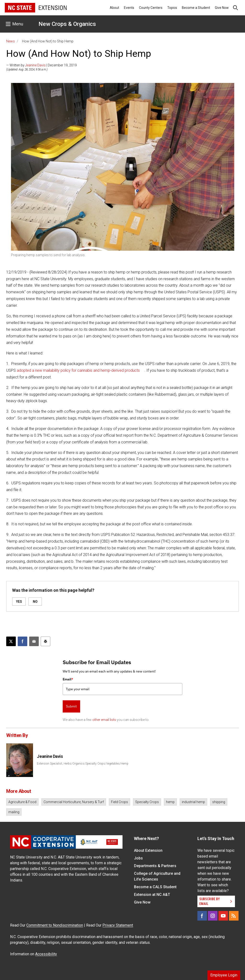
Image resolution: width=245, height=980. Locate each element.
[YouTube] (223, 916)
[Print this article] (45, 641)
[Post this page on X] (11, 641)
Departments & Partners (155, 866)
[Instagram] (213, 916)
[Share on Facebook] (22, 641)
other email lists (104, 720)
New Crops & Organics (67, 24)
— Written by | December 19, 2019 (42, 65)
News (11, 41)
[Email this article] (34, 641)
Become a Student (196, 8)
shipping (219, 802)
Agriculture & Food (22, 802)
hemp (170, 802)
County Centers (151, 8)
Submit (71, 706)
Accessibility (46, 954)
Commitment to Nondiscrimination (55, 925)
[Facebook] (202, 916)
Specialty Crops (147, 802)
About (114, 8)
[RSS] (234, 916)
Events (129, 8)
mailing (14, 812)
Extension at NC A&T (152, 895)
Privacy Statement (118, 925)
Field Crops (120, 802)
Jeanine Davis (35, 65)
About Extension (148, 850)
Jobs (138, 858)
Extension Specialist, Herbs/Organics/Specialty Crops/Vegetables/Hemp (83, 764)
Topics (172, 8)
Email (68, 679)
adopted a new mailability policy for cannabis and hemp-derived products (78, 370)
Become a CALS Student (155, 887)
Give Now (222, 8)
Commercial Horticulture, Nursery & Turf (74, 802)
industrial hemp (193, 802)
